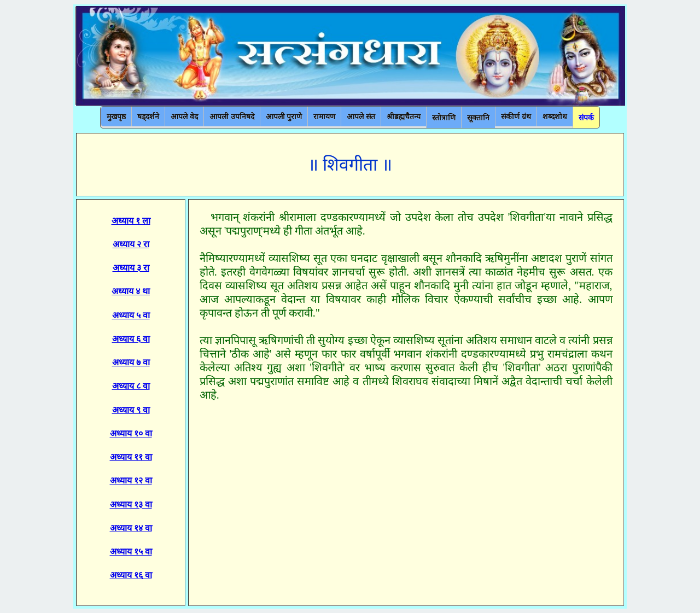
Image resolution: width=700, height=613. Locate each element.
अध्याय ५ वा (131, 315)
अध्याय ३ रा (131, 268)
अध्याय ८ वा (131, 386)
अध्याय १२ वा (131, 480)
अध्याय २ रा (131, 244)
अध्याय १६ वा (131, 575)
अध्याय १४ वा (131, 528)
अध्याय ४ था (131, 291)
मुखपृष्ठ (116, 116)
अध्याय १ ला (131, 221)
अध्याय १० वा (131, 433)
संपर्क (586, 118)
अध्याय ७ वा (131, 362)
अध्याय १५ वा (131, 551)
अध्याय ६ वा (131, 339)
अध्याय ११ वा (131, 457)
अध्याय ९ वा (131, 410)
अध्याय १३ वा (131, 504)
